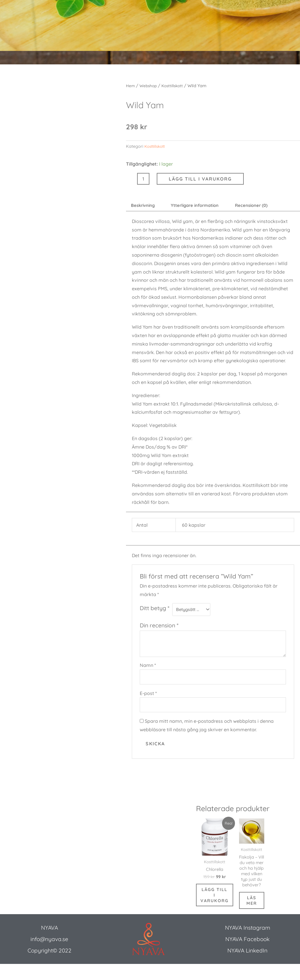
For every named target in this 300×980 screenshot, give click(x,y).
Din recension (159, 627)
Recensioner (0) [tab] (263, 206)
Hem (131, 86)
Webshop (149, 86)
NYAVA (50, 943)
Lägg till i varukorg (200, 179)
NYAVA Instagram (248, 943)
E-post (148, 696)
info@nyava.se (49, 955)
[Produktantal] (143, 179)
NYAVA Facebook (247, 955)
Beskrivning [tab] (145, 206)
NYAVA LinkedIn (247, 966)
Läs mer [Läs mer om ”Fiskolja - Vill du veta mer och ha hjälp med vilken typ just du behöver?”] (257, 915)
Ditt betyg (155, 609)
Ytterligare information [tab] (202, 206)
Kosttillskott (175, 86)
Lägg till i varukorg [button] (217, 908)
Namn (148, 667)
